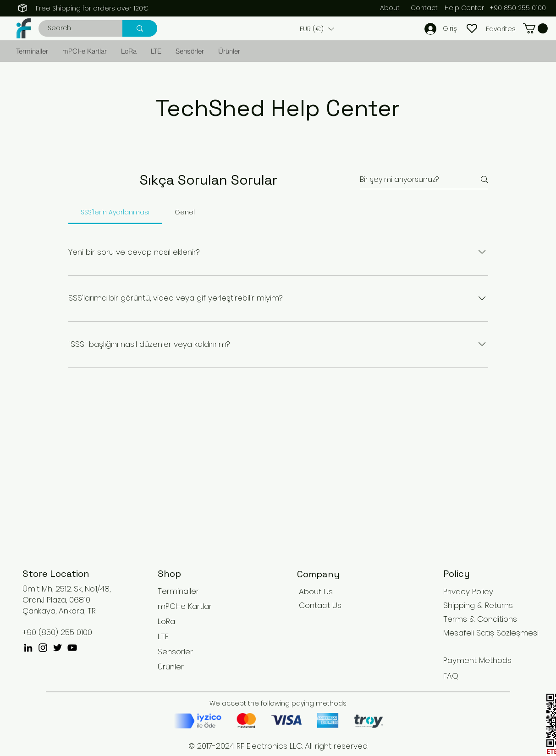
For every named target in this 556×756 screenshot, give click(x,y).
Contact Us (320, 605)
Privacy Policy (468, 592)
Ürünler (171, 667)
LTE (163, 636)
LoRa (166, 621)
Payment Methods (479, 660)
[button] (317, 29)
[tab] (115, 212)
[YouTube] (72, 648)
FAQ (451, 676)
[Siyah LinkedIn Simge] (28, 648)
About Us (316, 592)
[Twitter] (58, 648)
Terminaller (178, 591)
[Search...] (75, 28)
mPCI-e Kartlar (185, 606)
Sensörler (175, 652)
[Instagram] (43, 648)
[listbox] (317, 29)
